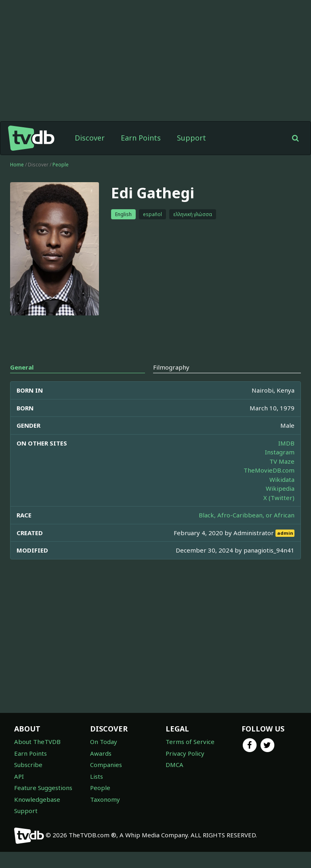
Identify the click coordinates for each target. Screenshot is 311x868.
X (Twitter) (279, 498)
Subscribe (28, 765)
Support (191, 138)
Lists (97, 776)
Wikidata (282, 479)
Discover (90, 138)
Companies (106, 765)
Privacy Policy (185, 753)
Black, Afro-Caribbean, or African (247, 515)
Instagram (280, 452)
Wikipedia (280, 488)
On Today (104, 742)
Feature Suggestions (43, 788)
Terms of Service (190, 742)
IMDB (286, 443)
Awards (101, 753)
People (61, 165)
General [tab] (22, 367)
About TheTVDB (37, 742)
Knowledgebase (37, 799)
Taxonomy (105, 799)
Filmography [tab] (171, 367)
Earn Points (141, 138)
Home (17, 165)
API (19, 776)
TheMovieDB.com (269, 470)
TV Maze (282, 461)
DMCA (174, 765)
